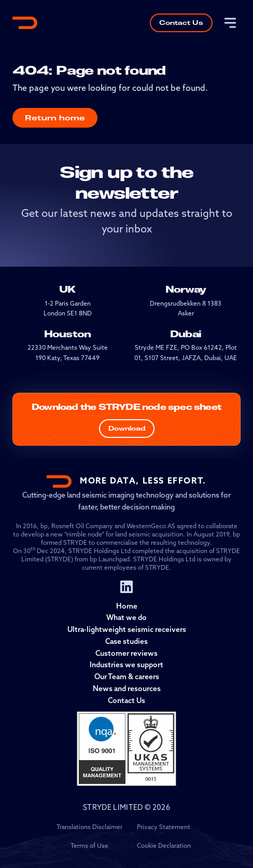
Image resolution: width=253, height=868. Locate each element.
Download (127, 428)
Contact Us (181, 23)
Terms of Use (89, 846)
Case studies (126, 642)
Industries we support (126, 665)
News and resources (127, 689)
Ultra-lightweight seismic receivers (127, 630)
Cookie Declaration (164, 846)
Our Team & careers (127, 677)
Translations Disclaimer (89, 828)
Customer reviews (126, 654)
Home (127, 607)
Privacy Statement (164, 828)
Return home (55, 118)
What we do (126, 618)
